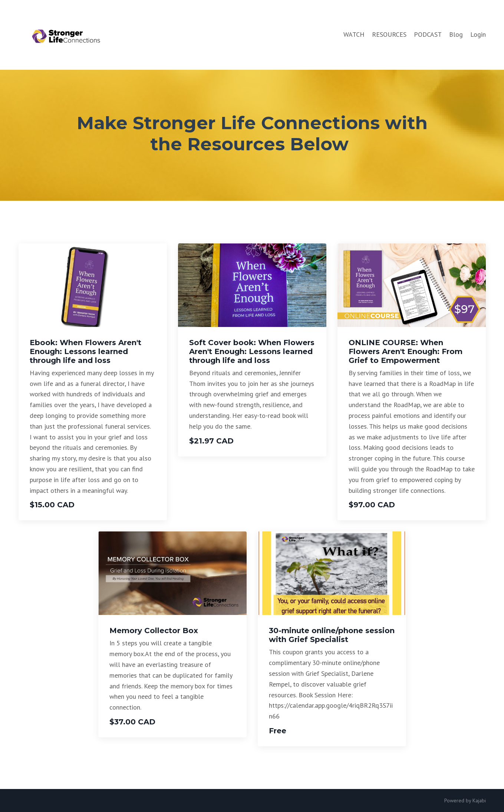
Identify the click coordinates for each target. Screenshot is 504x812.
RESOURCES (389, 34)
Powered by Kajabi (465, 800)
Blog (456, 34)
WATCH (354, 34)
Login (478, 34)
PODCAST (428, 34)
